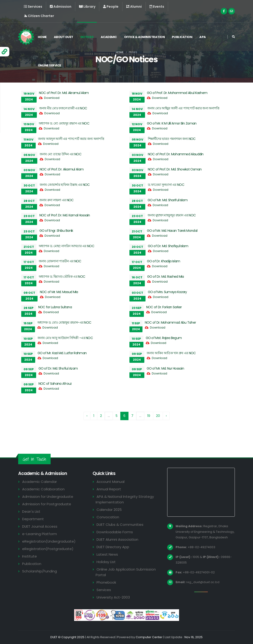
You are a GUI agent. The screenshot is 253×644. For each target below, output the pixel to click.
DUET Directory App (113, 547)
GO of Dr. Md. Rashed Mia (166, 277)
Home (43, 37)
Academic (109, 37)
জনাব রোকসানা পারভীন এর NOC (60, 261)
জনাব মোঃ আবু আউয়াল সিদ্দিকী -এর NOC (65, 338)
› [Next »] (166, 416)
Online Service (50, 65)
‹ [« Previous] (87, 416)
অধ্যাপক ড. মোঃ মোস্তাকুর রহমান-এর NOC (64, 322)
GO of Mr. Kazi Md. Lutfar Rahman (62, 353)
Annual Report (109, 489)
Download (52, 98)
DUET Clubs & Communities (120, 525)
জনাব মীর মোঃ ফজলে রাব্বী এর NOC (63, 108)
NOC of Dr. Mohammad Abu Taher (170, 322)
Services (104, 590)
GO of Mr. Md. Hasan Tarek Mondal (172, 231)
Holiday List (106, 562)
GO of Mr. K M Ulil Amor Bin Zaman (172, 123)
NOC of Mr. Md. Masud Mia (59, 292)
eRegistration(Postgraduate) (48, 549)
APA (203, 37)
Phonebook (106, 582)
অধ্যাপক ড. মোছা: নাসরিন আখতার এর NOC (66, 246)
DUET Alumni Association (118, 539)
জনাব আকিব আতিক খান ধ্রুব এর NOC (171, 353)
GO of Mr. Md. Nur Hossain (165, 368)
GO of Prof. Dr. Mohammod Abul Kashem (177, 93)
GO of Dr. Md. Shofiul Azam (58, 368)
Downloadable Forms (115, 532)
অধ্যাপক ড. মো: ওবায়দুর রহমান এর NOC (64, 123)
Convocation (108, 517)
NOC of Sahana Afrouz (55, 384)
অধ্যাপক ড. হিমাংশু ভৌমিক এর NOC (62, 277)
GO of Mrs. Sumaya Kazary (167, 292)
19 (149, 416)
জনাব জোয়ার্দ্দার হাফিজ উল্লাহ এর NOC (65, 185)
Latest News (107, 554)
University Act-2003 (113, 597)
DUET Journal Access (40, 526)
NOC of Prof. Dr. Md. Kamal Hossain (65, 215)
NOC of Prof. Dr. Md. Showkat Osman (175, 169)
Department (33, 519)
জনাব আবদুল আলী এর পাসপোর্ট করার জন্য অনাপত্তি (71, 139)
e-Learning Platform (40, 534)
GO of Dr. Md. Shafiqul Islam (168, 246)
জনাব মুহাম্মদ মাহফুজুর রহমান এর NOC (172, 215)
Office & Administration (145, 37)
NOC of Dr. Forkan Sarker (164, 307)
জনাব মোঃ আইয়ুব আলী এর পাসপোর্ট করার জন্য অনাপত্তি (183, 108)
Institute (29, 556)
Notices (87, 37)
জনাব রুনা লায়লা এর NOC (57, 200)
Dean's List (31, 511)
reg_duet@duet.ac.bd (203, 582)
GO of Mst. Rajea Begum (164, 338)
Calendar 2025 (109, 510)
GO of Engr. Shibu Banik (56, 231)
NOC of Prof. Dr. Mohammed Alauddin (176, 154)
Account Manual (111, 482)
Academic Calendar (40, 482)
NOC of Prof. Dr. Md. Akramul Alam (64, 93)
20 (158, 416)
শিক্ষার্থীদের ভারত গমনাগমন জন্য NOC (172, 139)
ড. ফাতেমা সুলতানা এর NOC (166, 185)
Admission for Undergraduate (48, 497)
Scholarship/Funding (40, 571)
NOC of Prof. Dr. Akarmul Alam (62, 169)
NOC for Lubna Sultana (55, 307)
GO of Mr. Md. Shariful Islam (168, 200)
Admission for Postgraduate (47, 504)
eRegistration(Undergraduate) (49, 541)
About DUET (64, 37)
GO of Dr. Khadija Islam (164, 261)
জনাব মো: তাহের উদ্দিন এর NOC (61, 154)
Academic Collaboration (43, 489)
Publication (183, 37)
